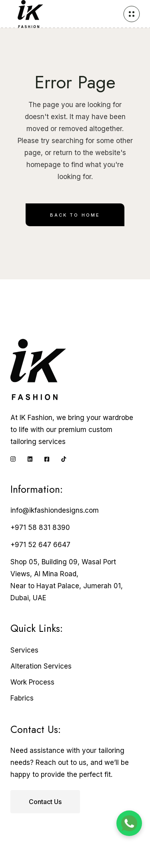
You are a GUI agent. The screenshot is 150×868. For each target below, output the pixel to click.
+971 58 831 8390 (40, 528)
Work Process (32, 682)
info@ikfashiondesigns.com (55, 510)
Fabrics (22, 698)
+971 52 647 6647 (40, 545)
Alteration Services (41, 666)
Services (24, 650)
